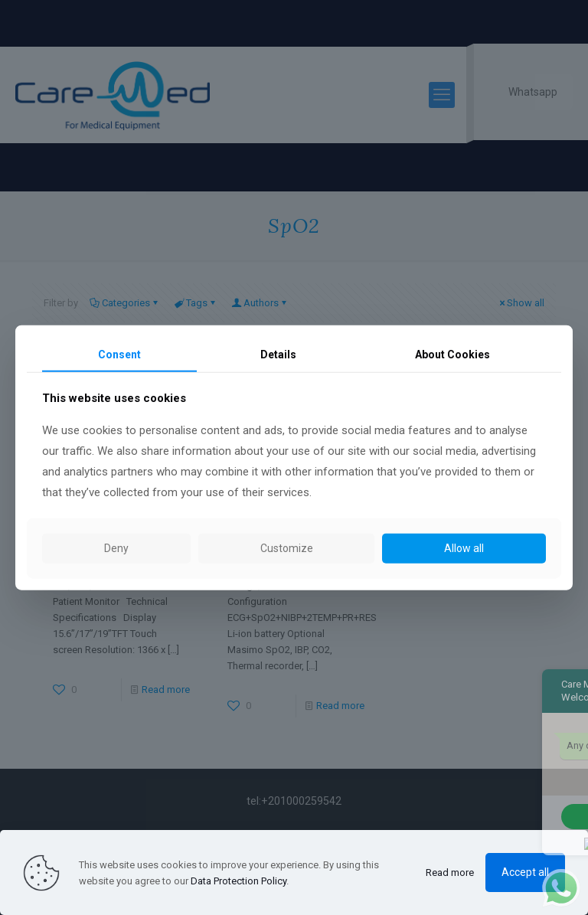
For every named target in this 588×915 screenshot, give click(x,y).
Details (278, 354)
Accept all (525, 872)
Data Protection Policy (238, 881)
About (452, 354)
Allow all (464, 548)
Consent (119, 354)
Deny (116, 548)
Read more (450, 873)
